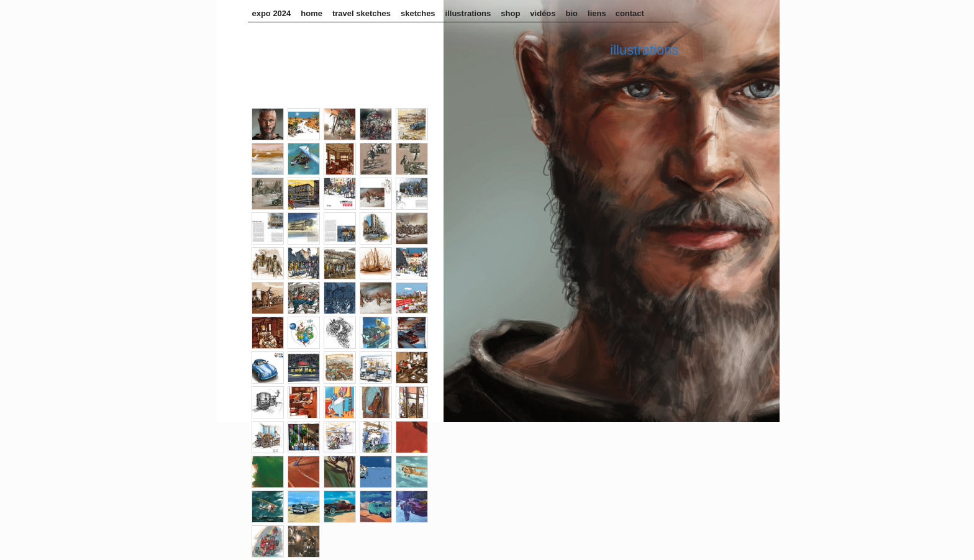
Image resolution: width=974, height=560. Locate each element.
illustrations (468, 13)
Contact (630, 13)
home (312, 13)
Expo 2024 (271, 13)
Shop (510, 13)
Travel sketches (362, 13)
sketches (418, 13)
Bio (572, 13)
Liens (597, 13)
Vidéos (543, 13)
